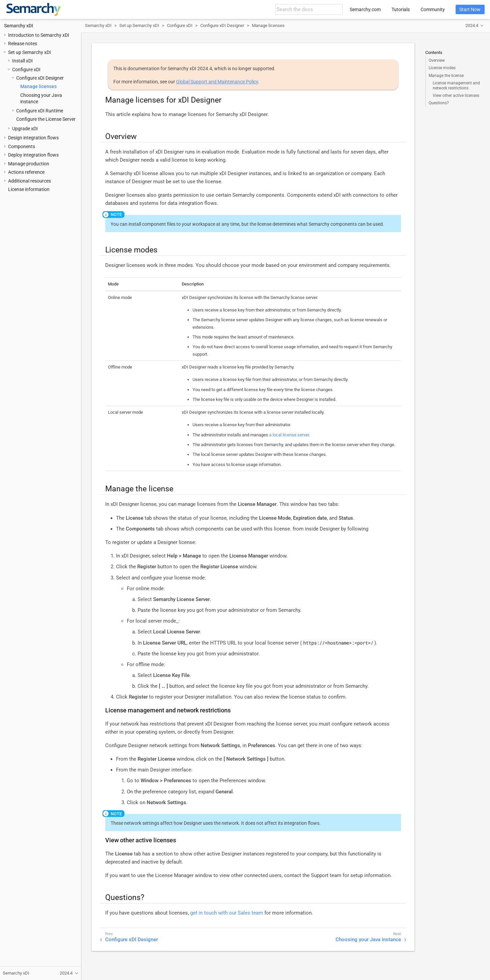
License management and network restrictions (456, 85)
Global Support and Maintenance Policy (217, 82)
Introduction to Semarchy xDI (39, 35)
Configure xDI (26, 70)
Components (22, 146)
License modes (442, 68)
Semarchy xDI (19, 26)
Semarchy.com (365, 9)
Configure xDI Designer (40, 78)
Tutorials (401, 9)
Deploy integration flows (33, 155)
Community (433, 9)
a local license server (289, 435)
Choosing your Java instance (368, 940)
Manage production (29, 164)
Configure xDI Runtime (40, 111)
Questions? (439, 103)
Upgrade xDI (25, 129)
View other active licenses (456, 96)
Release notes (23, 44)
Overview (437, 60)
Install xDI (22, 61)
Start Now (470, 9)
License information (29, 189)
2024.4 (472, 25)
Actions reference (26, 172)
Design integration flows (33, 138)
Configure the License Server (46, 119)
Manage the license (446, 76)
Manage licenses (38, 86)
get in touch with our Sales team (227, 913)
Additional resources (30, 181)
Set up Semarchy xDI (30, 52)
